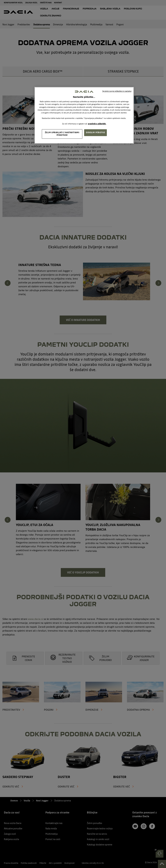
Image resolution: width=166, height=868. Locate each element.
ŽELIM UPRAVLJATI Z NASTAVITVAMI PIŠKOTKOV (62, 134)
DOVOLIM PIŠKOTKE (95, 133)
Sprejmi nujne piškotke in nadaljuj (117, 91)
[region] (84, 115)
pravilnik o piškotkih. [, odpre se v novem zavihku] (97, 124)
